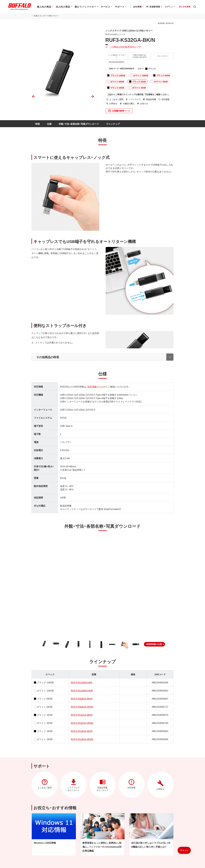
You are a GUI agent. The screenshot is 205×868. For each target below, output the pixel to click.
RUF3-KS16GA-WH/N (82, 740)
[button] (155, 645)
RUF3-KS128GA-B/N (81, 683)
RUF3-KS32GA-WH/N (82, 723)
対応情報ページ (95, 387)
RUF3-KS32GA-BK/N (82, 715)
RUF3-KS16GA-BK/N (82, 731)
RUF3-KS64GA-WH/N (82, 707)
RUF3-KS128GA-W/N (82, 691)
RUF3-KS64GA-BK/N (82, 699)
